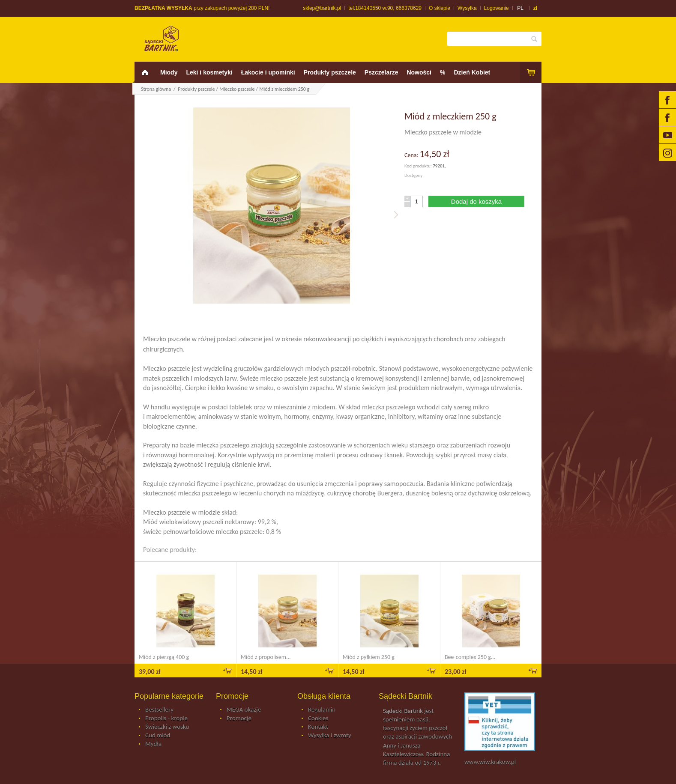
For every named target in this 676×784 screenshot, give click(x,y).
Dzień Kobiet (472, 72)
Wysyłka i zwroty (330, 736)
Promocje (239, 718)
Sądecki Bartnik (403, 711)
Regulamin (322, 710)
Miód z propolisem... (266, 657)
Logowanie (497, 8)
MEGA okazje (244, 710)
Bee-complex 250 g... (470, 657)
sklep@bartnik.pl (322, 8)
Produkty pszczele (330, 72)
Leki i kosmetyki (209, 72)
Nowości (419, 72)
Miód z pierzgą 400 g (164, 657)
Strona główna (156, 89)
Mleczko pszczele (237, 89)
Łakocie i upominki (268, 72)
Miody (169, 72)
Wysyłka (467, 8)
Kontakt (318, 727)
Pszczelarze (381, 72)
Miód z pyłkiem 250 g (369, 657)
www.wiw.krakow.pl (490, 762)
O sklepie (440, 8)
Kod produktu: (419, 166)
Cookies (318, 718)
